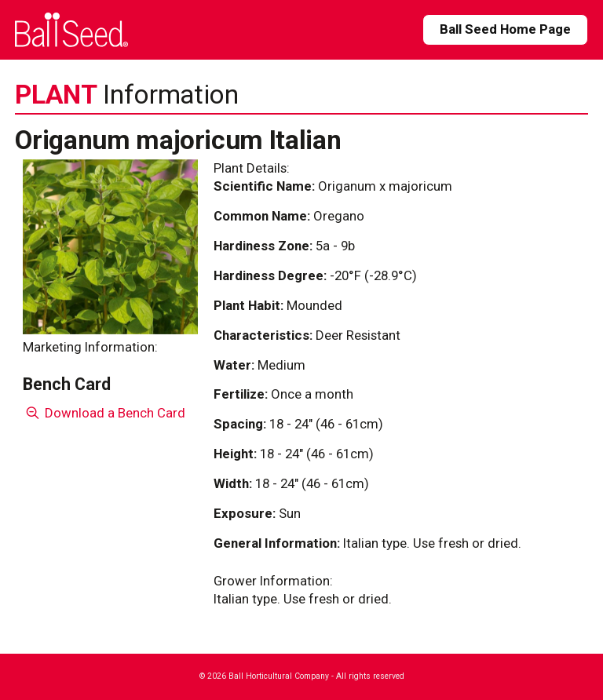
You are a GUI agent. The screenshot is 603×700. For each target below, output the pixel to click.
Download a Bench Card (104, 413)
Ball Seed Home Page (505, 29)
